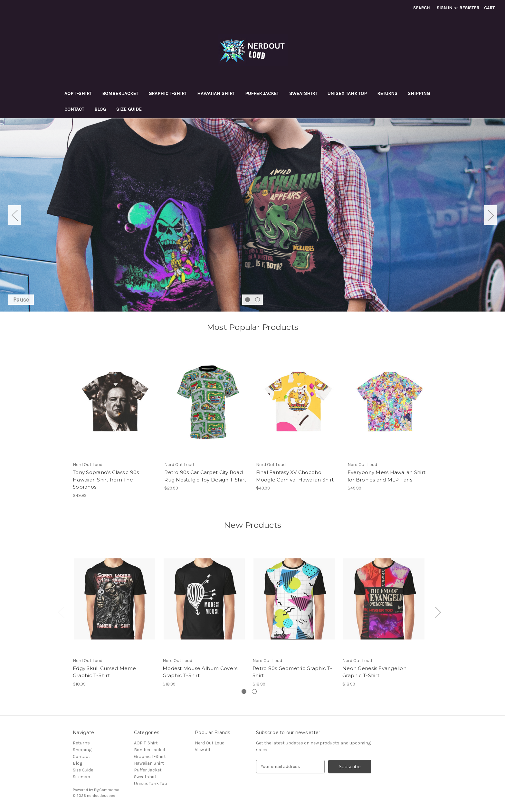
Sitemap (81, 777)
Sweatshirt (303, 93)
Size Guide (129, 109)
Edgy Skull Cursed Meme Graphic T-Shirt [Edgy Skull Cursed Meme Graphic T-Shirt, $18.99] (105, 672)
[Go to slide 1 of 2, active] (248, 300)
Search (421, 8)
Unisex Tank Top (347, 93)
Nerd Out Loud (210, 743)
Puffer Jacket (262, 93)
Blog (100, 109)
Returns (387, 93)
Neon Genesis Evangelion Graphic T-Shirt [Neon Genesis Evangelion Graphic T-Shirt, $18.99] (374, 672)
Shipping (419, 93)
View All (202, 750)
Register (469, 8)
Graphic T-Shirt (168, 93)
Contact (74, 109)
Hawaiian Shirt (216, 93)
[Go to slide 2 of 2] (257, 300)
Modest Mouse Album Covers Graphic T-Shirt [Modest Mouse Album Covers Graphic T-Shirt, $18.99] (200, 672)
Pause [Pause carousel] (21, 300)
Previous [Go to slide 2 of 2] (14, 215)
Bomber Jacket (120, 93)
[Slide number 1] (252, 215)
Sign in (444, 8)
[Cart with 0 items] (489, 8)
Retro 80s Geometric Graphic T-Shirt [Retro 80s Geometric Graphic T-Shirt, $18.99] (292, 672)
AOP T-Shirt (78, 93)
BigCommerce (107, 790)
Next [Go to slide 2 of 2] (491, 215)
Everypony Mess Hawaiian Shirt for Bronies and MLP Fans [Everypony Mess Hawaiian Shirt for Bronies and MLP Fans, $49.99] (386, 476)
